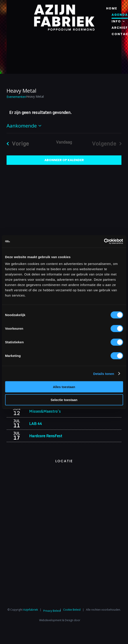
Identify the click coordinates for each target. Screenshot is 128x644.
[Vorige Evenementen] (16, 143)
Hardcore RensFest (46, 436)
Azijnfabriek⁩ (31, 609)
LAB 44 (35, 424)
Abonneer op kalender (64, 160)
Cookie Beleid (72, 609)
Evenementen (16, 97)
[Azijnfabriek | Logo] (64, 6)
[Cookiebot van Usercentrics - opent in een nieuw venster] (104, 241)
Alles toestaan (64, 387)
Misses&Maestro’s (45, 411)
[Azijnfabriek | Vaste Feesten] (64, 472)
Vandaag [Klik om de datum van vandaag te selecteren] (64, 142)
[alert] (64, 112)
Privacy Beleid (52, 611)
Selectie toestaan (64, 400)
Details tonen (104, 373)
